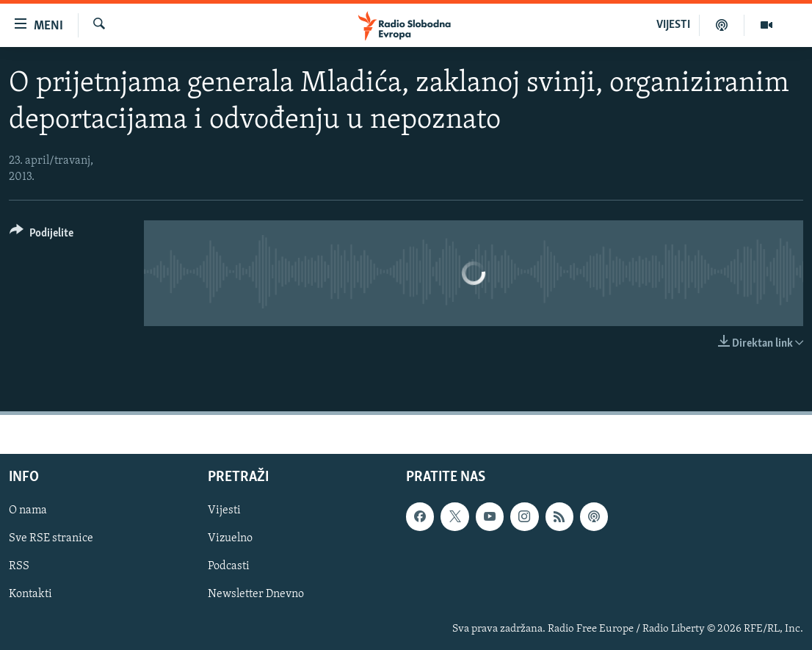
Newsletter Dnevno (256, 595)
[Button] (41, 235)
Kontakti (30, 595)
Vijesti (224, 511)
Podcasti (229, 567)
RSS (19, 567)
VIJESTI (673, 25)
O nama (28, 511)
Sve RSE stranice (51, 539)
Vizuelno (230, 539)
